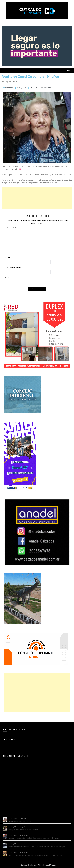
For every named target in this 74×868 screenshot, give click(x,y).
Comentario (11, 227)
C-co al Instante (10, 739)
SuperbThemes (51, 865)
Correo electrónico (14, 267)
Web (7, 278)
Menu (68, 70)
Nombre (9, 257)
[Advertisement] (37, 198)
